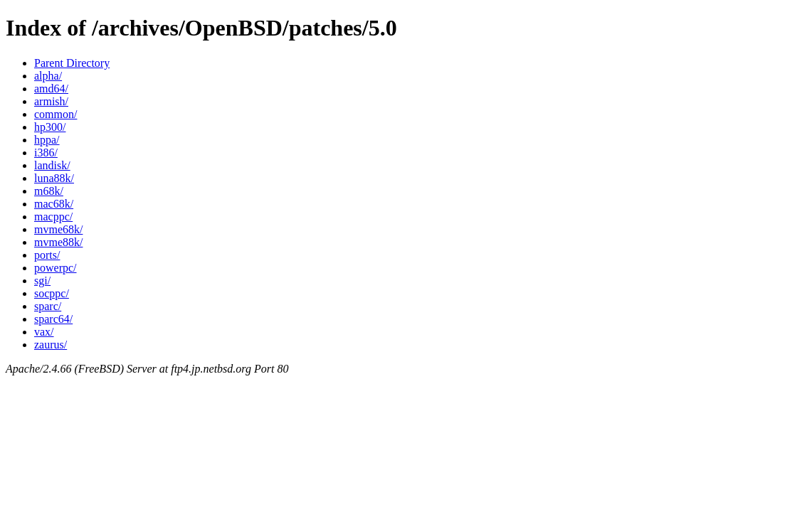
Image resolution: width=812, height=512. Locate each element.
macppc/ (53, 217)
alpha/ (48, 76)
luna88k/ (54, 178)
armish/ (51, 101)
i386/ (46, 153)
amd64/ (51, 89)
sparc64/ (53, 319)
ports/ (47, 255)
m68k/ (49, 191)
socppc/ (52, 293)
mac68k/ (54, 204)
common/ (56, 114)
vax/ (44, 332)
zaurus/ (51, 345)
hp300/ (50, 127)
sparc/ (48, 306)
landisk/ (52, 165)
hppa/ (47, 140)
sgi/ (42, 281)
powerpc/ (56, 268)
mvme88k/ (58, 242)
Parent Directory (72, 63)
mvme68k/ (58, 229)
